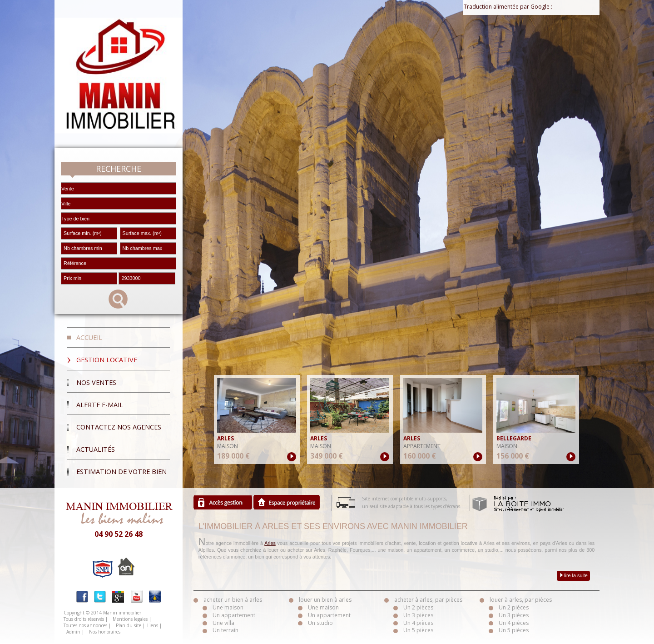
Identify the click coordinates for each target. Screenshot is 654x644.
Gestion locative (107, 360)
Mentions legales (130, 619)
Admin (73, 632)
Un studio (320, 623)
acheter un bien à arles (233, 600)
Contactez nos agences (119, 427)
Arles (270, 543)
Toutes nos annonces (85, 625)
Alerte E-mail (100, 405)
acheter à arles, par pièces (428, 600)
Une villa (223, 623)
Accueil (89, 337)
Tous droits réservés (84, 619)
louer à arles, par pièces (521, 600)
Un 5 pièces (418, 630)
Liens (153, 625)
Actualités (96, 449)
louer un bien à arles (325, 600)
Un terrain (225, 630)
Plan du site (129, 625)
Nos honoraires (105, 632)
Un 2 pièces (418, 607)
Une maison (228, 607)
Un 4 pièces (418, 623)
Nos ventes (96, 382)
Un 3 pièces (418, 615)
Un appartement (234, 615)
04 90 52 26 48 (119, 534)
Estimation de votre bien (121, 472)
